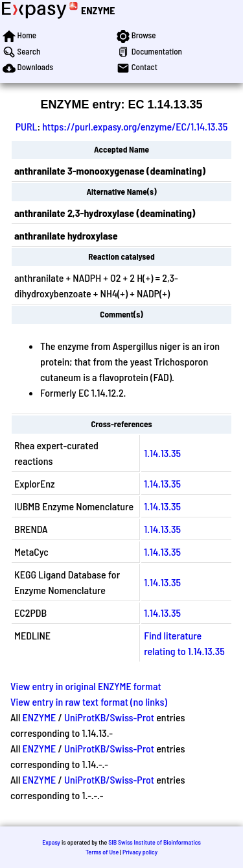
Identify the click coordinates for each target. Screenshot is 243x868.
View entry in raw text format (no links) (89, 701)
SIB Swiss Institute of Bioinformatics (155, 842)
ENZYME (98, 10)
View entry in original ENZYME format (86, 686)
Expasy (51, 842)
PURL (27, 126)
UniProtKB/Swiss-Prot (109, 717)
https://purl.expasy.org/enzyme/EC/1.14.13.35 (135, 126)
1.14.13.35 (162, 453)
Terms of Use (102, 852)
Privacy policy (140, 852)
